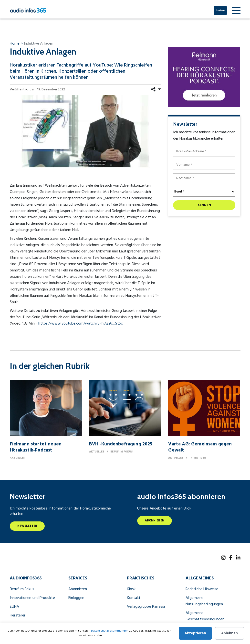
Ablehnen (229, 633)
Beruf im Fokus (22, 589)
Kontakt (134, 598)
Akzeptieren (195, 633)
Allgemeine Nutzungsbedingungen (204, 601)
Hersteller (18, 615)
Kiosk (131, 589)
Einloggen (76, 598)
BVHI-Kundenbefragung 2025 (121, 444)
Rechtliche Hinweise (202, 589)
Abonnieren (155, 521)
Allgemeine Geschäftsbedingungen (205, 616)
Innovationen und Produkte (32, 598)
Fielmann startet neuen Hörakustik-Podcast (36, 447)
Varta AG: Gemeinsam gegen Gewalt (200, 447)
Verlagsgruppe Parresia (146, 607)
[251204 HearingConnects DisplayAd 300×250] (204, 77)
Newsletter (27, 526)
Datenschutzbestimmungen (110, 631)
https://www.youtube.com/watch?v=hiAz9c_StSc (81, 324)
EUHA (14, 607)
